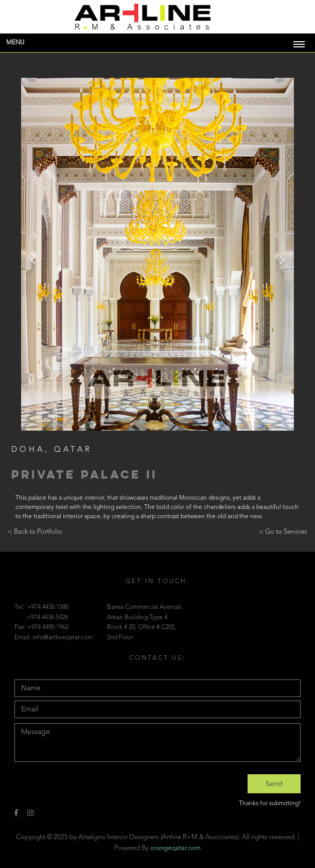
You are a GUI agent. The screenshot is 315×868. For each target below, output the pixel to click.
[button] (33, 259)
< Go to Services (283, 532)
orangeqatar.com (176, 848)
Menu (15, 43)
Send (274, 784)
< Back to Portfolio (35, 532)
